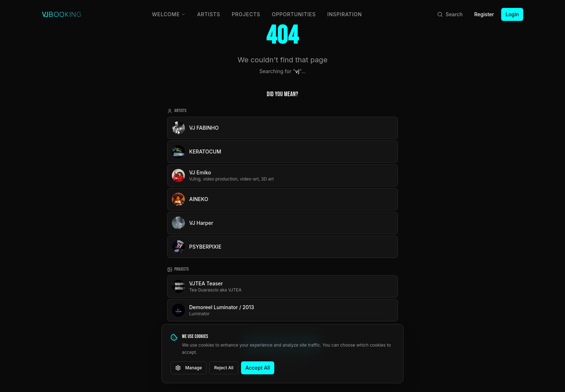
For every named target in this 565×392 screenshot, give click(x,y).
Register (484, 14)
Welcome (169, 14)
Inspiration (344, 14)
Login (512, 14)
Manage (188, 368)
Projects (246, 14)
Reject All (224, 368)
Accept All (258, 368)
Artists (209, 14)
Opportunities (294, 14)
